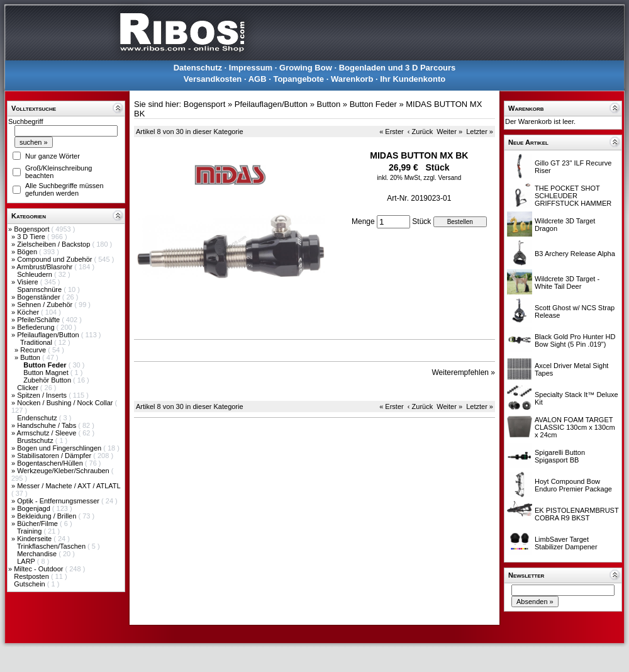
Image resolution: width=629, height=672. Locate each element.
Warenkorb (352, 79)
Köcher (29, 312)
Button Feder (373, 104)
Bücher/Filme (38, 524)
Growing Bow (306, 68)
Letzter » (480, 132)
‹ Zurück (420, 132)
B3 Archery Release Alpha (575, 254)
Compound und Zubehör (55, 259)
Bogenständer (40, 297)
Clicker (29, 388)
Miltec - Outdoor (39, 569)
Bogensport (32, 229)
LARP (27, 561)
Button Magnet (47, 372)
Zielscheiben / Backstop (54, 244)
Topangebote (298, 79)
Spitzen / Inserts (43, 395)
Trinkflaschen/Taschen (52, 546)
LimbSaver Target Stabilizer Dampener (566, 543)
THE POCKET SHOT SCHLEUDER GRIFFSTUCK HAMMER (573, 196)
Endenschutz (38, 418)
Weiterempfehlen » (464, 372)
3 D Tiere (32, 237)
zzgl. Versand (442, 178)
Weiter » (449, 132)
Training (30, 531)
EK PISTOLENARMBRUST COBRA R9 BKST (576, 514)
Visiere (28, 282)
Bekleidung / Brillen (47, 516)
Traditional (37, 342)
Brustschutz (36, 440)
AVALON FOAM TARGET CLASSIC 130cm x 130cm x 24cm (575, 427)
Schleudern (36, 274)
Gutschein (31, 584)
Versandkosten (213, 79)
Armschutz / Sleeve (48, 433)
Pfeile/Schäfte (39, 320)
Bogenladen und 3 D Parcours (398, 68)
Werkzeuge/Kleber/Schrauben (64, 471)
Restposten (32, 576)
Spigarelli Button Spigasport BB (560, 456)
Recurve (34, 350)
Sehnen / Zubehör (46, 305)
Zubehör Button (48, 380)
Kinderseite (35, 539)
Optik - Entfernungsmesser (59, 501)
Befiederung (36, 327)
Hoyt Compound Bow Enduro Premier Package (573, 485)
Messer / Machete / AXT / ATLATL (69, 486)
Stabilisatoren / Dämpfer (55, 456)
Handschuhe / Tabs (47, 425)
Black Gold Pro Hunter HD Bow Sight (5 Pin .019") (575, 340)
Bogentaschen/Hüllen (51, 463)
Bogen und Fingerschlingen (60, 448)
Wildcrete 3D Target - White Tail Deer (567, 283)
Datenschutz (198, 68)
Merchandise (38, 554)
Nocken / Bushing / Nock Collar (66, 403)
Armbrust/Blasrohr (46, 267)
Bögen (28, 252)
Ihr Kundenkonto (413, 79)
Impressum (251, 68)
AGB (258, 79)
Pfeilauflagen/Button (49, 335)
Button (31, 357)
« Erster (392, 132)
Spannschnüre (40, 289)
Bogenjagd (35, 508)
